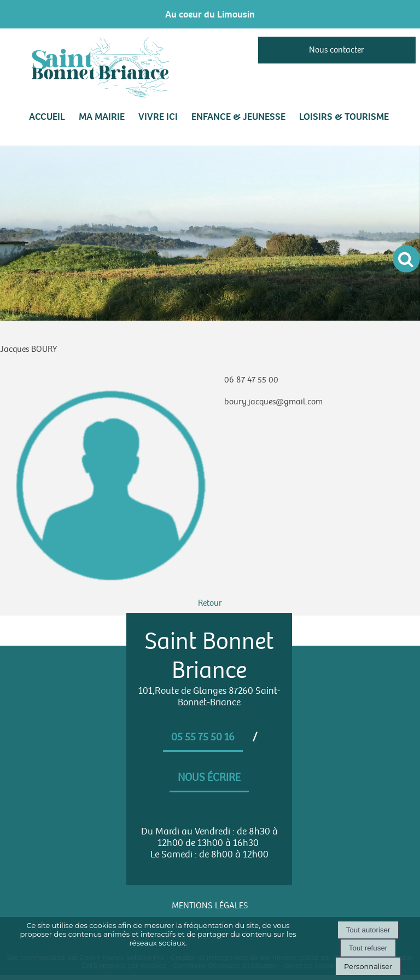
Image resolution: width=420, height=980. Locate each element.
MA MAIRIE (102, 117)
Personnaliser (368, 966)
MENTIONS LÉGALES (210, 906)
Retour (210, 603)
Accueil (47, 117)
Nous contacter (337, 50)
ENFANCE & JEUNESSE (238, 117)
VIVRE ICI (158, 117)
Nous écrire (209, 778)
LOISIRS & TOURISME (344, 117)
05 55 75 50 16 (203, 737)
